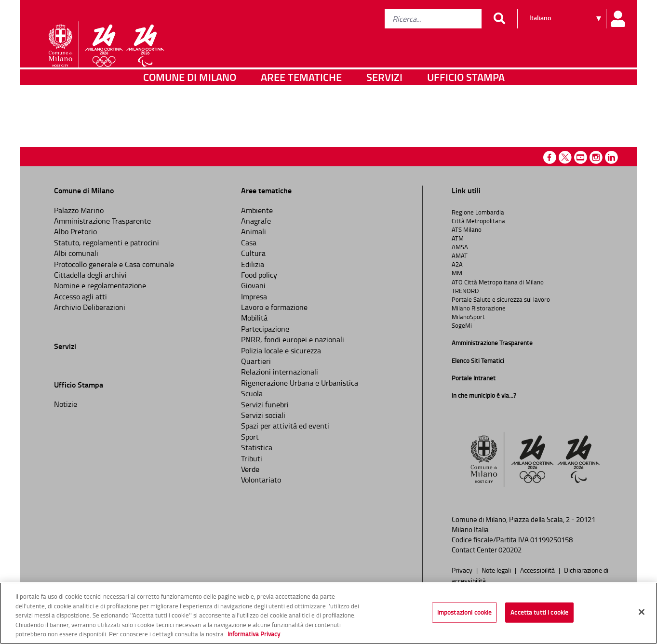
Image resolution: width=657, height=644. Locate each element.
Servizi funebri (265, 404)
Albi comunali (76, 253)
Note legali (497, 570)
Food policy (259, 275)
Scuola (252, 393)
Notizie (66, 404)
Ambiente (257, 210)
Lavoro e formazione (274, 307)
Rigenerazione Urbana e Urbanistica (300, 383)
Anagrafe (256, 221)
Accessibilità (538, 570)
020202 (510, 550)
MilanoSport (468, 317)
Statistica (257, 447)
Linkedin (611, 157)
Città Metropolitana (478, 221)
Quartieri (256, 361)
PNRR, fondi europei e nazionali (293, 339)
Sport (250, 437)
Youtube (581, 157)
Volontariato (261, 480)
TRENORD (465, 291)
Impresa (254, 296)
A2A (457, 264)
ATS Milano (467, 229)
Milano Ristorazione (479, 308)
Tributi (252, 458)
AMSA (460, 247)
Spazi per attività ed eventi (285, 426)
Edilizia (253, 264)
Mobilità (254, 318)
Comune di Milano (190, 99)
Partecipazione (265, 329)
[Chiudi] (642, 614)
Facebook (550, 157)
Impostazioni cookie (464, 614)
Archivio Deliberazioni (90, 307)
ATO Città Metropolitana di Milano (498, 282)
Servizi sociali (263, 415)
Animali (254, 231)
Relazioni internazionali (280, 372)
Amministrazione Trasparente (102, 221)
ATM (458, 238)
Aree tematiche (301, 99)
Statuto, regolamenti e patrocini (107, 242)
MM (457, 273)
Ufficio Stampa (466, 99)
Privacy (463, 570)
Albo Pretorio (75, 231)
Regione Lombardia (478, 212)
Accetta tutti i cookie (539, 614)
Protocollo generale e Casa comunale (114, 264)
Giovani (253, 285)
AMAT (460, 255)
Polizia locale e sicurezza (281, 350)
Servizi (384, 99)
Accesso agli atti (80, 296)
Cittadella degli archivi (90, 275)
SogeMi (462, 325)
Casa (249, 242)
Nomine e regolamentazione (100, 285)
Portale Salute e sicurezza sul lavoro (501, 299)
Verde (250, 469)
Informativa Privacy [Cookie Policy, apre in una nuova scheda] (254, 636)
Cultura (253, 253)
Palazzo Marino (79, 210)
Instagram (596, 157)
